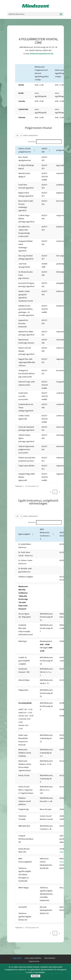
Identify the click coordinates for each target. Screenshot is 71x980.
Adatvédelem (50, 958)
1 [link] (55, 492)
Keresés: (32, 142)
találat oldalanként (30, 135)
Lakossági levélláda (33, 958)
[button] (34, 150)
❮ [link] (50, 492)
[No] (68, 972)
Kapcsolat (17, 958)
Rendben (35, 976)
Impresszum (34, 961)
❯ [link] (60, 492)
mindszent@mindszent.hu (42, 54)
